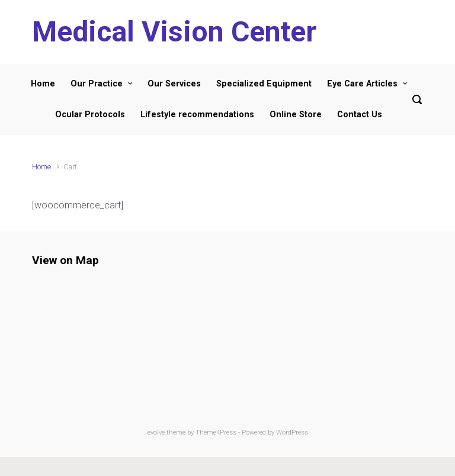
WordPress (292, 432)
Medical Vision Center (174, 32)
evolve (156, 432)
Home (41, 167)
